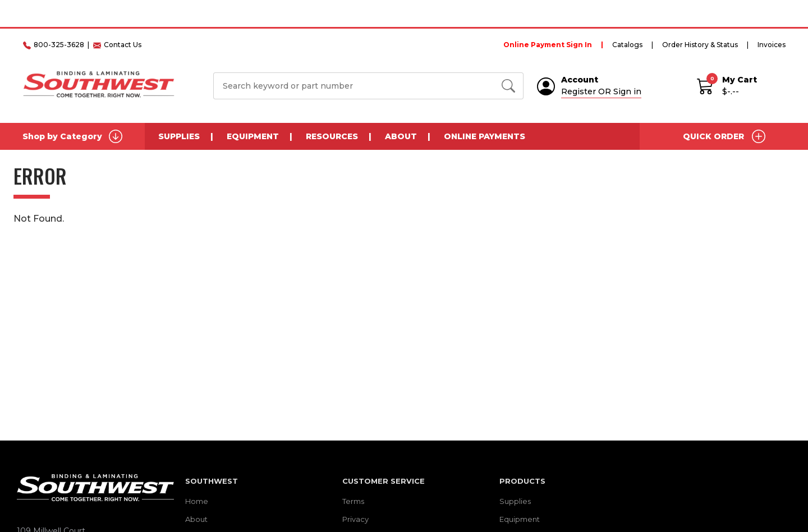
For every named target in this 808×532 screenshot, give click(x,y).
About (401, 136)
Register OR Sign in (601, 91)
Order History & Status (700, 45)
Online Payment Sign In (548, 45)
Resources (332, 136)
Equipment (253, 136)
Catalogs (627, 45)
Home (197, 501)
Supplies (179, 136)
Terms (353, 501)
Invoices (772, 45)
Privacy (355, 519)
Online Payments (485, 136)
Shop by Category (72, 136)
